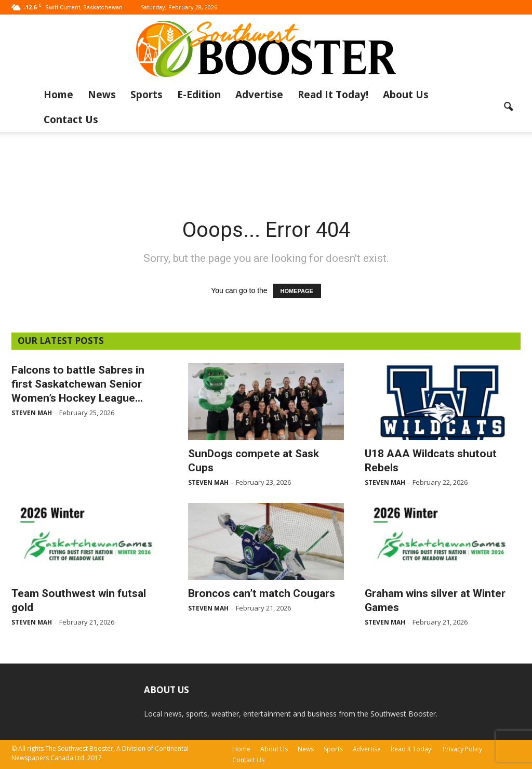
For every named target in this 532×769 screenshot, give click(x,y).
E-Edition (199, 95)
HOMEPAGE (297, 291)
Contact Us (71, 120)
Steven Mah (32, 413)
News (102, 95)
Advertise (259, 95)
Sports (147, 95)
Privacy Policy (462, 749)
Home (58, 95)
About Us (406, 95)
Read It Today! (333, 95)
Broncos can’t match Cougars (262, 593)
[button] (508, 107)
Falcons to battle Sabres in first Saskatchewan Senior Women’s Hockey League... (78, 384)
